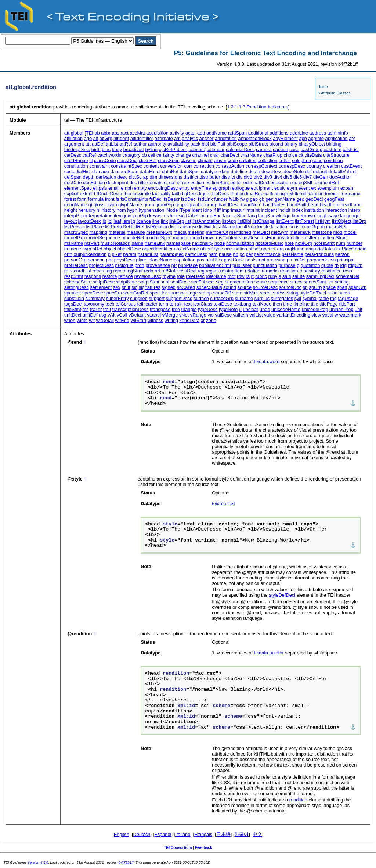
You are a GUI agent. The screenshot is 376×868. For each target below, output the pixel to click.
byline (151, 149)
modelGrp (75, 238)
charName (251, 155)
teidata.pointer (269, 653)
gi (90, 205)
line (156, 221)
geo (300, 199)
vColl (122, 315)
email (114, 188)
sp (305, 287)
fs (117, 199)
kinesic (178, 216)
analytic (190, 138)
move (209, 238)
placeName (161, 260)
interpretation (99, 216)
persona (96, 260)
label (193, 216)
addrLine (299, 133)
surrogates (282, 298)
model (350, 232)
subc (332, 293)
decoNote (294, 172)
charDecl (230, 155)
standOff (222, 293)
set (330, 282)
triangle (189, 309)
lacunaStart (235, 216)
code (233, 160)
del (353, 172)
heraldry (87, 210)
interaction (336, 210)
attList (112, 144)
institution (314, 210)
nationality (203, 243)
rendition (289, 271)
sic (134, 287)
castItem (332, 149)
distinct (191, 177)
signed (169, 287)
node (220, 243)
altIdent (121, 138)
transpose (160, 309)
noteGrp (304, 243)
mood (196, 238)
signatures (150, 287)
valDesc (223, 315)
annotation (226, 138)
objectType (212, 249)
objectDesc (129, 249)
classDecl (127, 160)
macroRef (336, 227)
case (294, 149)
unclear (251, 309)
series (296, 282)
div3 (268, 177)
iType (185, 210)
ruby (273, 276)
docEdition (94, 183)
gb (262, 199)
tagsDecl (73, 304)
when (70, 320)
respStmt (74, 276)
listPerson (75, 227)
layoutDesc (90, 221)
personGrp (75, 260)
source (245, 287)
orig (310, 249)
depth (88, 177)
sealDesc (180, 282)
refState (170, 271)
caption (280, 149)
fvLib (234, 199)
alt (96, 138)
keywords (159, 216)
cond (318, 160)
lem (126, 221)
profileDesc (76, 265)
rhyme (169, 276)
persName (292, 254)
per (249, 254)
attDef (98, 144)
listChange (263, 221)
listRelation (157, 227)
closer (220, 160)
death (254, 172)
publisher (242, 265)
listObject (342, 221)
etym (292, 188)
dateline (239, 172)
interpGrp (74, 216)
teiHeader (147, 304)
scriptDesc (104, 282)
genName (285, 199)
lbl (110, 221)
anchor (207, 138)
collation (248, 160)
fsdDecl (189, 199)
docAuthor (340, 177)
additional (258, 133)
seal (165, 282)
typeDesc (208, 309)
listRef (138, 227)
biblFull (218, 144)
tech (110, 304)
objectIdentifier (157, 249)
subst (344, 293)
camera (264, 149)
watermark (350, 315)
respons (93, 276)
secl (211, 282)
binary (291, 144)
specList (158, 293)
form (82, 199)
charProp (273, 155)
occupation (236, 249)
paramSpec (172, 254)
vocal (328, 315)
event (304, 188)
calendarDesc (240, 149)
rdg (344, 265)
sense (261, 282)
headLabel (352, 205)
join (128, 216)
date (225, 172)
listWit (205, 227)
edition (197, 183)
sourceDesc (265, 287)
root (231, 276)
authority (157, 144)
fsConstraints (135, 199)
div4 (278, 177)
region (212, 271)
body (117, 149)
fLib (127, 194)
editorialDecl (256, 183)
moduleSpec (158, 238)
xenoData (190, 320)
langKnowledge (275, 216)
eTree (183, 183)
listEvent (285, 221)
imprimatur (233, 210)
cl (91, 160)
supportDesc (179, 298)
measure (136, 232)
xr (203, 320)
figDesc (190, 194)
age (88, 138)
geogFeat (334, 199)
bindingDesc (77, 149)
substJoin (74, 298)
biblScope (237, 144)
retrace (126, 276)
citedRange (76, 160)
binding (334, 144)
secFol (198, 282)
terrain (176, 304)
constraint (99, 166)
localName (224, 227)
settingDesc (77, 287)
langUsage (328, 216)
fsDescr (172, 199)
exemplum (328, 188)
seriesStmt (315, 282)
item (118, 216)
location (279, 227)
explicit (71, 194)
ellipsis (100, 188)
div (239, 177)
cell (151, 155)
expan (347, 188)
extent (86, 194)
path (213, 254)
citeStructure (336, 155)
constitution (76, 166)
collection (267, 160)
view (317, 315)
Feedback (204, 848)
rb (337, 265)
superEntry (117, 298)
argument (74, 144)
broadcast (134, 149)
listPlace (95, 227)
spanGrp (357, 287)
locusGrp (310, 227)
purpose (287, 265)
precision (276, 260)
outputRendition (90, 254)
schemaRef (348, 276)
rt (253, 276)
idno (207, 210)
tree (176, 309)
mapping (98, 232)
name (137, 243)
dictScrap (139, 177)
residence (332, 271)
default (320, 172)
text (188, 304)
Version (33, 862)
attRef (126, 144)
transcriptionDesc (131, 309)
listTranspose (184, 227)
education (281, 183)
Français (203, 834)
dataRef (170, 172)
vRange (198, 315)
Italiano (183, 834)
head (313, 205)
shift (126, 287)
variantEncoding (293, 315)
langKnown (303, 216)
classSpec (169, 160)
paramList (148, 254)
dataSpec (189, 172)
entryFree (201, 188)
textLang (242, 304)
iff (219, 210)
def (308, 172)
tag (333, 298)
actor (191, 133)
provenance (158, 265)
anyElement (285, 138)
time (288, 304)
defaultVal (339, 172)
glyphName (130, 205)
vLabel (154, 315)
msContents (228, 238)
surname (244, 298)
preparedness (321, 260)
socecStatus (209, 287)
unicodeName (286, 309)
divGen (321, 177)
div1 (248, 177)
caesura (197, 149)
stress (279, 293)
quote (327, 265)
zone (211, 320)
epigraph (221, 188)
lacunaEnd (210, 216)
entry (184, 188)
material (117, 232)
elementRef (327, 183)
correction (204, 166)
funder (221, 199)
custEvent (351, 166)
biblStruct (258, 144)
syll (298, 298)
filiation (238, 194)
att (88, 144)
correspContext (262, 166)
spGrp (316, 287)
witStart (139, 320)
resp (348, 271)
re (66, 271)
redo (149, 271)
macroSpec (76, 232)
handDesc (229, 205)
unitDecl (73, 315)
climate (205, 160)
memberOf (217, 232)
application (337, 138)
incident (269, 210)
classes (189, 160)
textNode (262, 304)
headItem (330, 205)
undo (265, 309)
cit (301, 155)
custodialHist (78, 172)
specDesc (93, 293)
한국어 (241, 834)
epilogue (241, 188)
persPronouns (319, 254)
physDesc (124, 260)
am (177, 138)
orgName (295, 249)
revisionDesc (148, 276)
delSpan (73, 177)
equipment (262, 188)
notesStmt (324, 243)
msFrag (269, 238)
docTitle (138, 183)
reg (201, 271)
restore (110, 276)
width (82, 320)
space (329, 287)
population (185, 260)
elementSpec (78, 188)
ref (157, 271)
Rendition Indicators (257, 107)
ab (97, 133)
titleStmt (73, 309)
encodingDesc (163, 188)
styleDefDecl (313, 293)
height (71, 210)
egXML (306, 183)
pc (242, 254)
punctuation (265, 265)
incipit (284, 210)
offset (254, 249)
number (354, 243)
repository (310, 271)
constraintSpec (126, 166)
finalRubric (257, 194)
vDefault (137, 315)
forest (70, 199)
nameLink (155, 243)
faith (176, 194)
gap (254, 199)
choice (291, 155)
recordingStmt (128, 271)
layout (70, 221)
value (270, 315)
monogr (181, 238)
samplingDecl (320, 276)
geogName (76, 205)
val (210, 315)
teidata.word (267, 362)
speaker (73, 293)
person (342, 254)
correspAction (230, 166)
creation (332, 166)
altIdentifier (142, 138)
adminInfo (337, 133)
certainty (165, 155)
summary (95, 298)
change (183, 155)
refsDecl (188, 271)
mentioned (240, 232)
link (164, 221)
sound (230, 287)
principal (346, 260)
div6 (298, 177)
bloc (106, 149)
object (110, 249)
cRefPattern (175, 149)
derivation (106, 177)
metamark (300, 232)
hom (121, 210)
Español (163, 834)
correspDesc (292, 166)
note (289, 243)
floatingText (281, 194)
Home (322, 87)
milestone (322, 232)
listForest (304, 221)
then (277, 304)
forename (351, 194)
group (211, 205)
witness (156, 320)
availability (178, 144)
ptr (174, 265)
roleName (216, 276)
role (180, 276)
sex (117, 287)
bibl (205, 144)
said (287, 276)
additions (279, 133)
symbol (310, 298)
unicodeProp (315, 309)
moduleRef (133, 238)
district (228, 177)
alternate (164, 138)
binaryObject (312, 144)
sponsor (177, 293)
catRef (89, 155)
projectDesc (101, 265)
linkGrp (177, 221)
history (109, 210)
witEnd (122, 320)
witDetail (105, 320)
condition (333, 160)
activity (177, 133)
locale (263, 227)
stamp (205, 293)
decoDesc (272, 172)
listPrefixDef (117, 227)
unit (359, 309)
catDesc (73, 155)
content (151, 166)
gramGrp (165, 205)
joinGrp (140, 216)
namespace (178, 243)
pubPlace (188, 265)
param (130, 254)
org (281, 249)
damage (101, 172)
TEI (90, 133)
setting (342, 282)
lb (104, 221)
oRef (97, 249)
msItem (311, 238)
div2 (258, 177)
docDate (73, 183)
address (318, 133)
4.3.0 (44, 862)
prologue (124, 265)
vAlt (111, 315)
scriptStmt (149, 282)
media (180, 232)
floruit (300, 194)
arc (352, 138)
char (215, 155)
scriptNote (127, 282)
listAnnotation (207, 221)
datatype (210, 172)
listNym (323, 221)
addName (217, 133)
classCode (105, 160)
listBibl (244, 221)
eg (295, 183)
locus (294, 227)
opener (268, 249)
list (188, 221)
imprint (252, 210)
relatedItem (232, 271)
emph (127, 188)
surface (201, 298)
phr (110, 260)
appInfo (316, 138)
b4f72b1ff (126, 862)
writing (171, 320)
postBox (214, 260)
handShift (297, 205)
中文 (257, 834)
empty (140, 188)
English (122, 834)
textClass (203, 304)
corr (188, 166)
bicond (276, 144)
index (297, 210)
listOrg (359, 221)
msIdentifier (290, 238)
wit (92, 320)
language (350, 216)
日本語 (223, 834)
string (292, 293)
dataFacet (150, 172)
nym (87, 249)
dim (154, 177)
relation (253, 271)
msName (74, 243)
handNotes (274, 205)
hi (98, 210)
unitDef (90, 315)
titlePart (347, 304)
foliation (315, 194)
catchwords (109, 155)
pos (201, 260)
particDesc (196, 254)
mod (338, 232)
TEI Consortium (178, 848)
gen (269, 199)
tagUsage (348, 298)
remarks (270, 271)
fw (243, 199)
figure (205, 194)
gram (149, 205)
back (196, 144)
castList (350, 149)
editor (236, 183)
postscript (255, 260)
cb (144, 155)
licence (144, 221)
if (214, 210)
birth (96, 149)
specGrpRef (136, 293)
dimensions (171, 177)
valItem (240, 315)
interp (354, 210)
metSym (280, 232)
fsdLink (205, 199)
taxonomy (94, 304)
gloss (99, 205)
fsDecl (156, 199)
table (324, 298)
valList (256, 315)
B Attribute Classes (334, 93)
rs (248, 276)
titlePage (329, 304)
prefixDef (296, 260)
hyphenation (152, 210)
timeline (301, 304)
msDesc (251, 238)
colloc (285, 160)
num (341, 243)
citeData (313, 155)
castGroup (312, 149)
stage (192, 293)
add (201, 133)
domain (155, 183)
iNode (172, 210)
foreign (332, 194)
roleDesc (195, 276)
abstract (120, 133)
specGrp (113, 293)
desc (122, 177)
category (132, 155)
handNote (252, 205)
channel (201, 155)
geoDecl (314, 199)
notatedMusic (270, 243)
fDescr (115, 194)
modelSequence (103, 238)
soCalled (186, 287)
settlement (101, 287)
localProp (246, 227)
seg (220, 282)
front (110, 199)
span (342, 287)
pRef (117, 254)
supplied (139, 298)
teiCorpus (126, 304)
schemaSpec (78, 282)
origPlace (344, 249)
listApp (229, 221)
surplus (262, 298)
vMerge (170, 315)
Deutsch (142, 834)
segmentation (239, 282)
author (140, 144)
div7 (308, 177)
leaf (117, 221)
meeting (196, 232)
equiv (280, 188)
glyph (111, 205)
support (157, 298)
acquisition (157, 133)
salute (299, 276)
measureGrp (159, 232)
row (241, 276)
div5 (288, 177)
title (315, 304)
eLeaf (170, 183)
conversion (171, 166)
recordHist (80, 271)
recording (102, 271)
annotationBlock (255, 138)
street (266, 293)
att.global (74, 133)
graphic (196, 205)
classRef (148, 160)
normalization (240, 243)
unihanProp (341, 309)
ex (314, 188)
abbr (106, 133)
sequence (279, 282)
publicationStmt (215, 265)
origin (361, 249)
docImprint (117, 183)
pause (225, 254)
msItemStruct (334, 238)
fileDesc (221, 194)
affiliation (73, 138)
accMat (137, 133)
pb (236, 254)
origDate (324, 249)
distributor (210, 177)
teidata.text (223, 503)
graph (181, 205)
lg (133, 221)
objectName (187, 249)
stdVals (251, 293)
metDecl (261, 232)
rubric (261, 276)
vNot (184, 315)
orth (68, 254)
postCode (234, 260)
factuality (161, 194)
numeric (73, 249)
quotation (310, 265)
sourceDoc (290, 287)
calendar (216, 149)
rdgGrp (355, 265)
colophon (301, 160)
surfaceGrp (222, 298)
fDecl (102, 194)
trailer (96, 309)
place (142, 260)
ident (197, 210)
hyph (132, 210)
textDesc (223, 304)
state (237, 293)
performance (267, 254)
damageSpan (124, 172)
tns (86, 309)
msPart (92, 243)
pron (140, 265)
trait (107, 309)
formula (96, 199)
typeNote (228, 309)
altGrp (106, 138)
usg (103, 315)
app (303, 138)
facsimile (142, 194)
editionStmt (217, 183)
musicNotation (115, 243)
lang (253, 216)
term (163, 304)
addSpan (237, 133)
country (314, 166)
